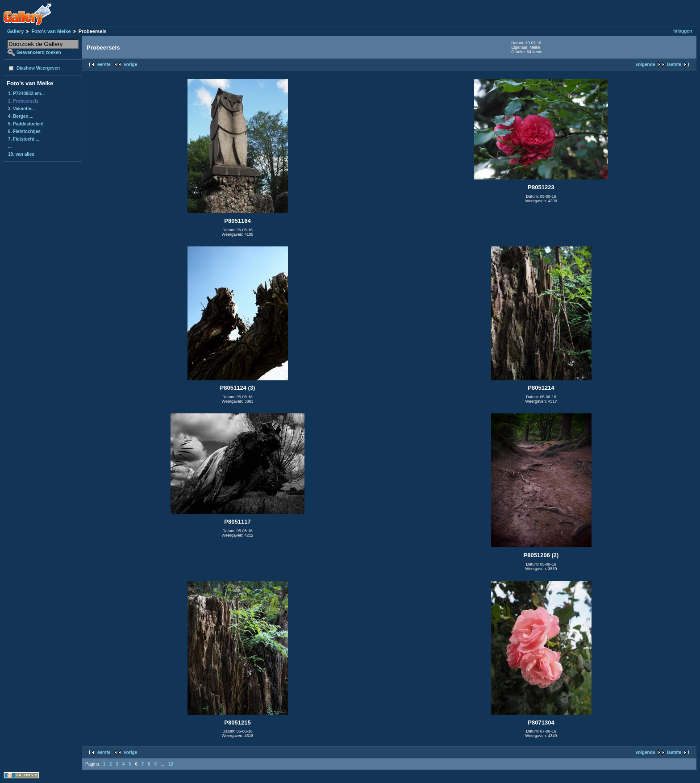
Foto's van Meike (51, 31)
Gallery (15, 31)
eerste (104, 65)
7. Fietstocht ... (24, 139)
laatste (674, 65)
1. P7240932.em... (26, 94)
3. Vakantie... (21, 109)
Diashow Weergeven (38, 68)
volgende (645, 65)
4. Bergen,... (21, 116)
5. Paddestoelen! (26, 124)
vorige (130, 65)
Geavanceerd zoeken (39, 52)
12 (171, 764)
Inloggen (683, 31)
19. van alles (21, 154)
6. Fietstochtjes (24, 131)
